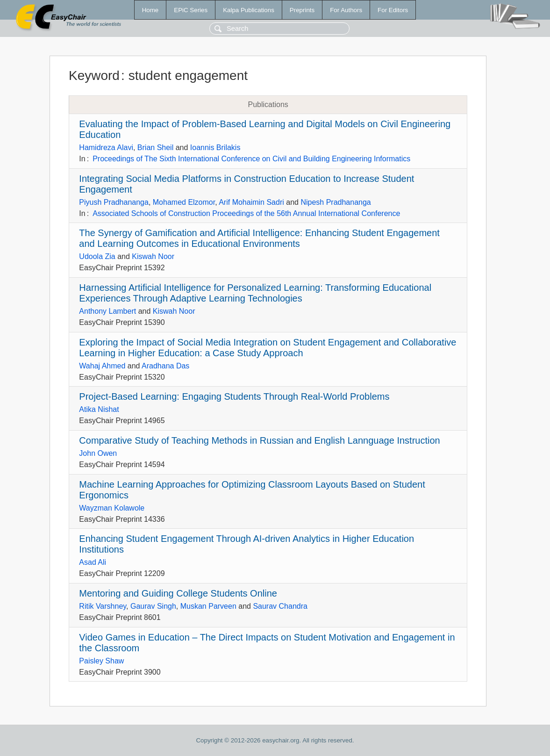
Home (150, 10)
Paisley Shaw (101, 661)
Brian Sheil (155, 148)
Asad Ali (93, 562)
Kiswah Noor (153, 256)
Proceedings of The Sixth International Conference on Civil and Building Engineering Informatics (251, 159)
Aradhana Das (165, 366)
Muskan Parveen (208, 606)
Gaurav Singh (153, 606)
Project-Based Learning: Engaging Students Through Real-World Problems (234, 396)
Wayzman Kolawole (112, 508)
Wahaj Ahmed (102, 366)
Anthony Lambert (107, 311)
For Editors (393, 10)
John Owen (98, 453)
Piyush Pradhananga (114, 202)
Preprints (302, 10)
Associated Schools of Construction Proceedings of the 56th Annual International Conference (246, 213)
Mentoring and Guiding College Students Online (178, 593)
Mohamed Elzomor (184, 202)
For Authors (346, 10)
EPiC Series (191, 10)
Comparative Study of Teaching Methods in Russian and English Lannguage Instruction (259, 440)
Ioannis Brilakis (215, 148)
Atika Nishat (99, 409)
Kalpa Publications (249, 10)
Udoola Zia (97, 256)
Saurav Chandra (280, 606)
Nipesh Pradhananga (336, 202)
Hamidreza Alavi (106, 148)
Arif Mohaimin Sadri (251, 202)
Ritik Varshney (103, 606)
